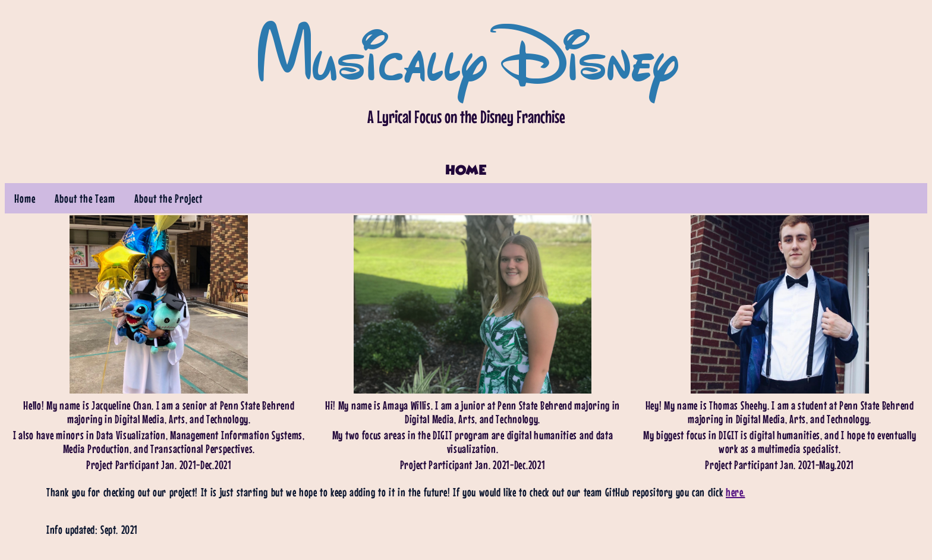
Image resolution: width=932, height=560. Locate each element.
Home (25, 198)
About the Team (85, 198)
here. (736, 492)
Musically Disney (466, 54)
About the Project (169, 198)
